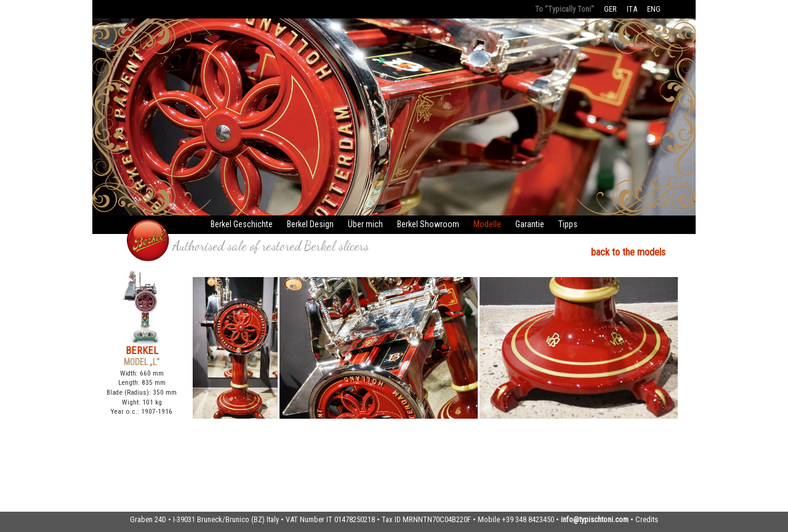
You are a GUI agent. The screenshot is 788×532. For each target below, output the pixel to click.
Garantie (530, 224)
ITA (632, 9)
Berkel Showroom (428, 224)
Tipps (568, 224)
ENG (654, 9)
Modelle (487, 224)
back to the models (628, 252)
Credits (647, 519)
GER (610, 9)
